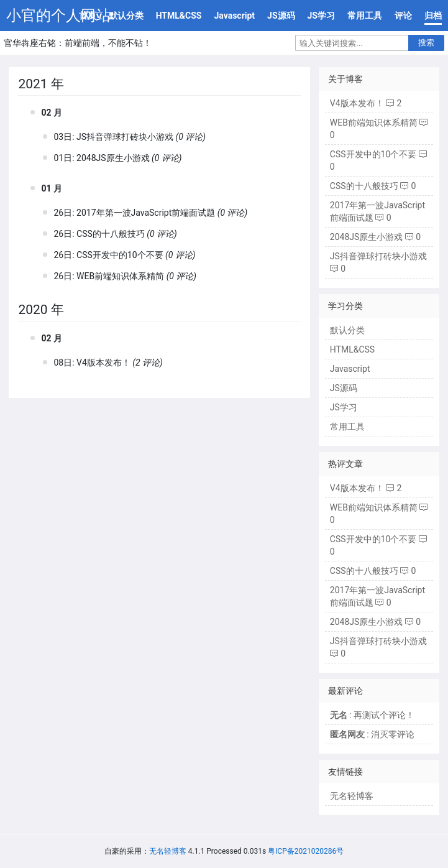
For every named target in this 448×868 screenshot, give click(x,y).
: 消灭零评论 (372, 734)
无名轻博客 (352, 796)
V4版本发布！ (103, 362)
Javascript (234, 16)
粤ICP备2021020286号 (306, 851)
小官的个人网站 (58, 16)
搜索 (426, 43)
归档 (433, 16)
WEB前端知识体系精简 (120, 276)
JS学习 (321, 16)
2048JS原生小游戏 (113, 158)
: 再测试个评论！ (372, 715)
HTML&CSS (179, 16)
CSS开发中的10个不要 (120, 255)
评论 (403, 16)
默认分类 (126, 16)
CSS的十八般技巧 (111, 234)
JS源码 (281, 16)
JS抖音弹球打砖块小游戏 (125, 137)
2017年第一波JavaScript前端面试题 (146, 213)
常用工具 (365, 16)
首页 (88, 16)
